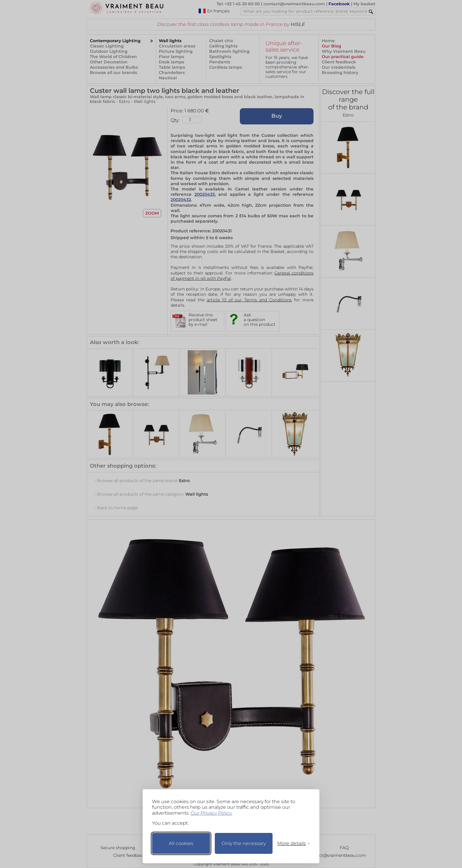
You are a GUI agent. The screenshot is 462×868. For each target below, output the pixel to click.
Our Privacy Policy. (211, 813)
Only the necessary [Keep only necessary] (244, 843)
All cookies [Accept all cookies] (181, 843)
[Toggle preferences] (291, 843)
